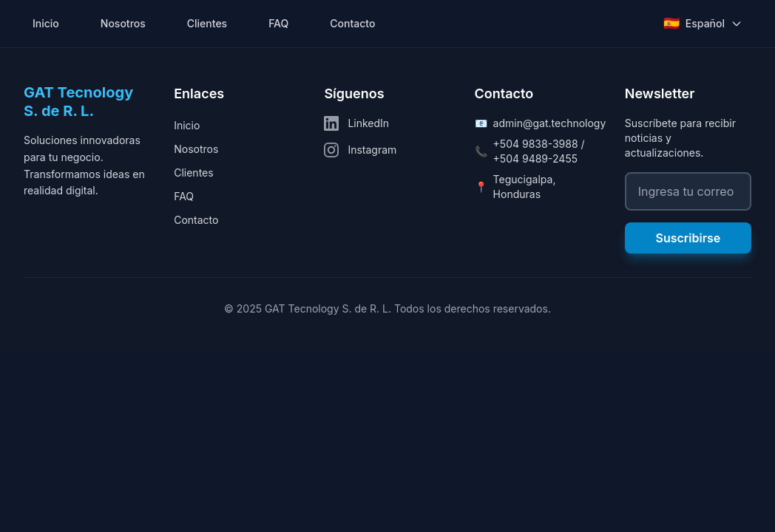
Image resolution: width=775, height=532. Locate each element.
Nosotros (123, 23)
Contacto (352, 23)
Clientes (207, 23)
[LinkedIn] (387, 123)
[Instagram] (387, 150)
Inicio (46, 23)
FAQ (278, 23)
